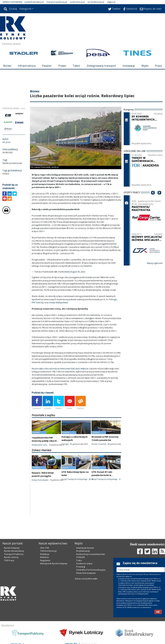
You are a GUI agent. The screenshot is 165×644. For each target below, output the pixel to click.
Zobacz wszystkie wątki (86, 579)
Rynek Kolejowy (12, 548)
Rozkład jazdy (83, 551)
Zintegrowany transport (101, 66)
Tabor (76, 66)
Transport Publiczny (14, 554)
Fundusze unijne (84, 563)
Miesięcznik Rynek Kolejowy (54, 563)
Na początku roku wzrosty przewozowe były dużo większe (60, 368)
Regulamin (45, 560)
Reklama (44, 557)
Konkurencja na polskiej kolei (91, 554)
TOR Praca (9, 560)
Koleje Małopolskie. (59, 302)
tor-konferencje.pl (96, 2)
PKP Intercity (38, 302)
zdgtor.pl (111, 2)
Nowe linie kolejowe (86, 573)
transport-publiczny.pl (57, 2)
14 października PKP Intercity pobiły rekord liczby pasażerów (44, 441)
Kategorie (25, 9)
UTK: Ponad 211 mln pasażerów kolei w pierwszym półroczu (102, 475)
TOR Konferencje (48, 551)
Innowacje (129, 66)
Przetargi (81, 567)
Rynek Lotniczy (11, 557)
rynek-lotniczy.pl (77, 2)
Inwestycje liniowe (85, 548)
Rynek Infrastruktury (14, 551)
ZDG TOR (45, 548)
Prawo (62, 66)
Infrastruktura (27, 66)
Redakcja (45, 554)
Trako (79, 560)
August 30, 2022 (78, 272)
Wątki (145, 66)
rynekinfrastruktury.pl (34, 2)
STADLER (80, 557)
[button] (153, 198)
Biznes (7, 66)
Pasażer (47, 66)
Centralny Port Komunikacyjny (91, 570)
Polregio (113, 299)
